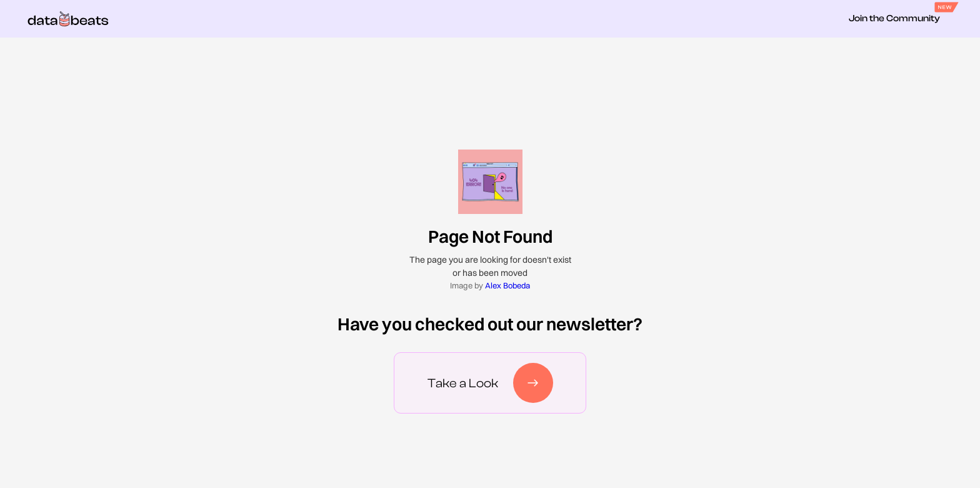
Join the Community (894, 18)
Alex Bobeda (507, 285)
